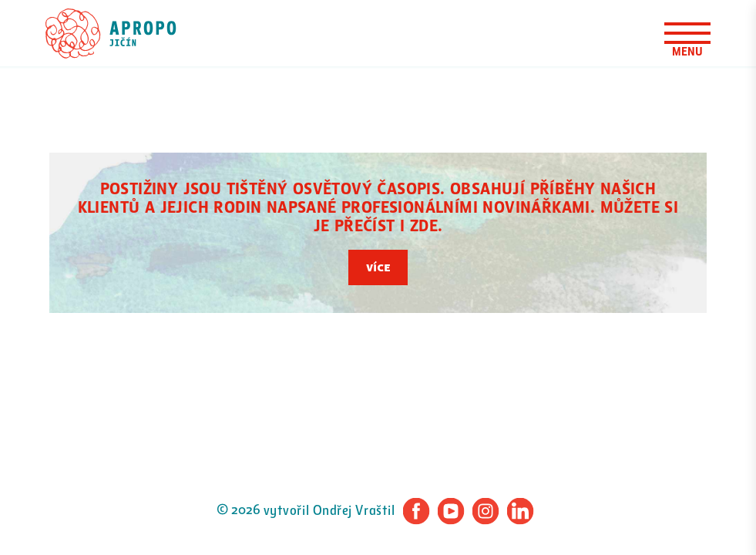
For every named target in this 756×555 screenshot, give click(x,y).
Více (378, 267)
